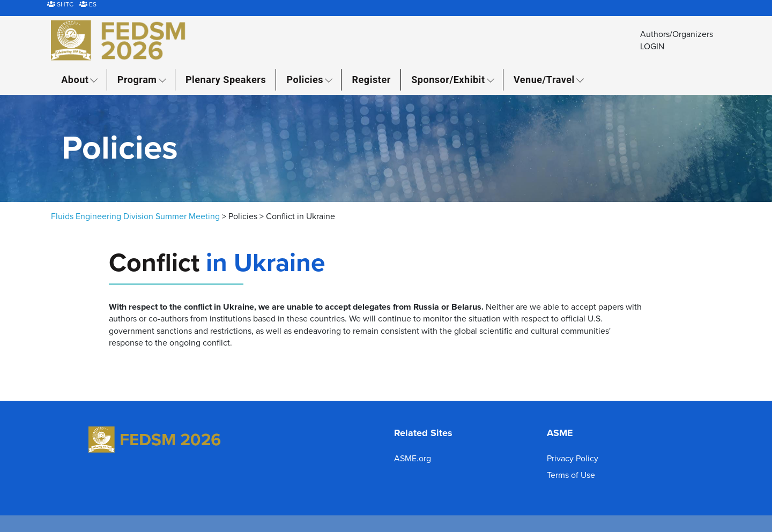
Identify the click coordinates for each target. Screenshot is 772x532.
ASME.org (413, 459)
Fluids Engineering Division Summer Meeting (135, 216)
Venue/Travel (544, 80)
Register (372, 80)
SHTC (60, 4)
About (75, 80)
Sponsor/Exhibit (448, 80)
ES (88, 4)
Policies (305, 80)
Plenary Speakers (226, 80)
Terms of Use (571, 475)
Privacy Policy (573, 459)
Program (137, 80)
